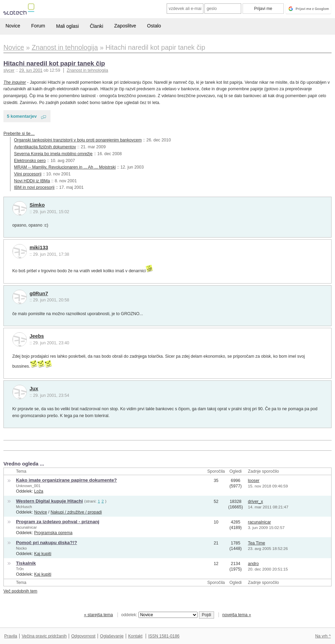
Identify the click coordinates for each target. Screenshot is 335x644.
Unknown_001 (28, 486)
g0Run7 (39, 294)
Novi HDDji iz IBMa (32, 181)
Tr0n (20, 569)
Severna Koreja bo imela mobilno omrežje (53, 154)
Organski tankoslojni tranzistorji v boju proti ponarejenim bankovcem (78, 140)
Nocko (22, 548)
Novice (13, 26)
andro (254, 564)
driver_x (256, 502)
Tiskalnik (26, 563)
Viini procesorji (28, 174)
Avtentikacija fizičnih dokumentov (45, 147)
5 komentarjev (22, 116)
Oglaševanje (112, 636)
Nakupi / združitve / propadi (76, 512)
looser (254, 481)
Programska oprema (53, 533)
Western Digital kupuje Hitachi (50, 501)
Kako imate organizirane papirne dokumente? (67, 480)
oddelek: (159, 615)
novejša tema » (237, 615)
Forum (38, 26)
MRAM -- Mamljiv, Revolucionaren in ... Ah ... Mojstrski (65, 167)
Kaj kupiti (43, 554)
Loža (39, 491)
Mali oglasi (67, 26)
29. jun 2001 (31, 70)
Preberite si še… (19, 134)
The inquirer (15, 82)
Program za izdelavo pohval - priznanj (58, 522)
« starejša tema (98, 615)
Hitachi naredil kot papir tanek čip (54, 63)
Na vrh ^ (323, 636)
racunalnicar (27, 527)
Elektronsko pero (30, 161)
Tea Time (257, 543)
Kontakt (135, 636)
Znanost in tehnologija (87, 70)
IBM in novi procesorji (34, 187)
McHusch (24, 507)
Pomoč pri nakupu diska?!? (47, 543)
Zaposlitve (125, 26)
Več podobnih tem (20, 591)
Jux (34, 389)
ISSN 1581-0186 (164, 636)
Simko (37, 205)
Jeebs (37, 336)
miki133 (39, 248)
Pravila (11, 636)
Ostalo (154, 26)
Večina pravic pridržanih (44, 636)
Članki (96, 26)
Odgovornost (83, 636)
